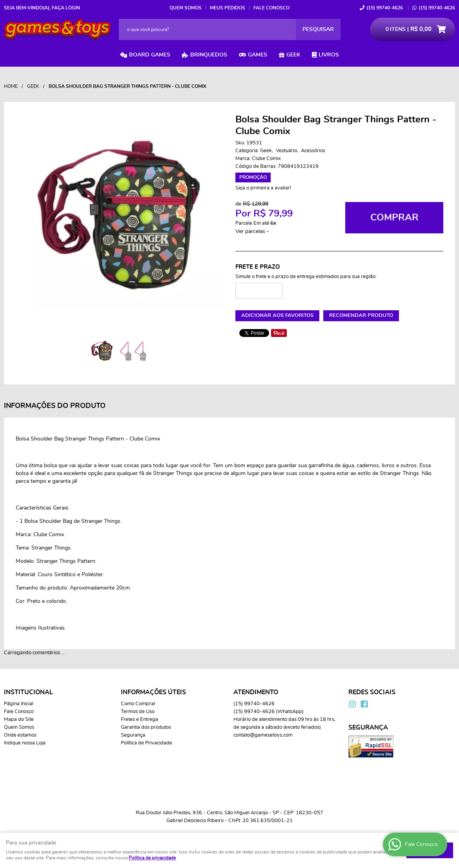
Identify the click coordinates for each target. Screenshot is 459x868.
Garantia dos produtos (146, 727)
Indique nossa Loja (25, 743)
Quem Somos (186, 8)
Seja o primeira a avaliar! (263, 188)
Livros (329, 55)
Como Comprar (138, 704)
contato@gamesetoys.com (263, 735)
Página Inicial (19, 704)
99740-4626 (385, 8)
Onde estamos (20, 735)
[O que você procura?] (318, 29)
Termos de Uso (138, 712)
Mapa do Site (19, 720)
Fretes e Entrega (139, 720)
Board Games (150, 55)
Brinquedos (209, 55)
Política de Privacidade (147, 743)
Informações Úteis (153, 692)
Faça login (66, 8)
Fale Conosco (271, 8)
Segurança (133, 735)
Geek (293, 55)
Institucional (28, 692)
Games (258, 55)
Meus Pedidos (228, 8)
